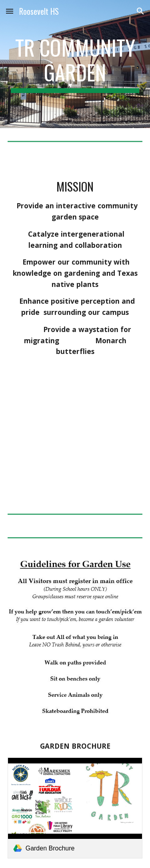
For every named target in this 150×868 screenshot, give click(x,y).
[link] (75, 808)
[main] (75, 64)
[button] (10, 11)
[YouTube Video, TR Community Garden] (75, 446)
